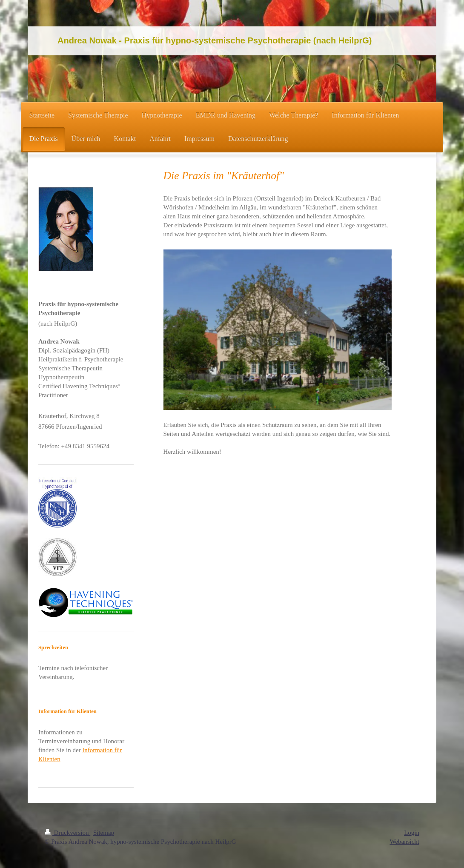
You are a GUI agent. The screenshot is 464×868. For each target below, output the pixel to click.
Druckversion (67, 833)
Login (412, 833)
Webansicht (404, 842)
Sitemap (104, 833)
